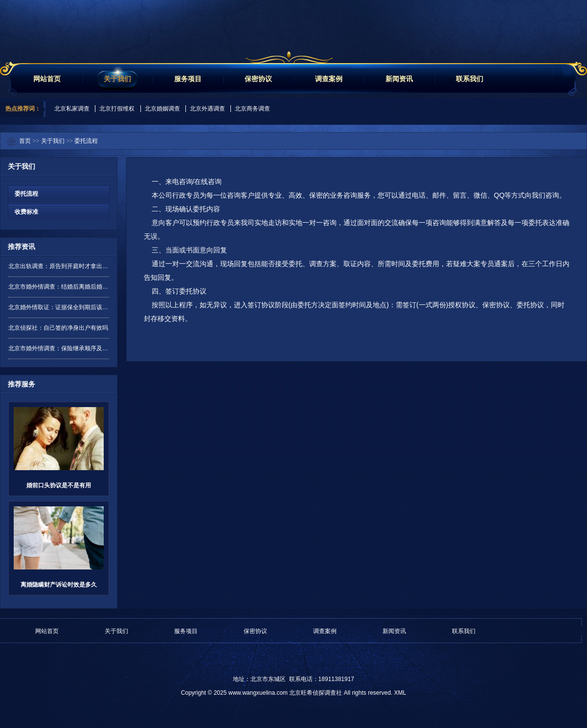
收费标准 (23, 212)
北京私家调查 (72, 109)
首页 (25, 141)
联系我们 (470, 79)
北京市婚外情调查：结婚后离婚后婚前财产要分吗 (59, 287)
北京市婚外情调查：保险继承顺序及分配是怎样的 (59, 348)
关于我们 (117, 79)
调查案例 (329, 79)
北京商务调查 (252, 109)
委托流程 (86, 141)
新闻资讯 (399, 79)
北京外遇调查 (207, 109)
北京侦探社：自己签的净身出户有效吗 (58, 328)
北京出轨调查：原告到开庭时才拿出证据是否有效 (59, 266)
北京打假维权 (117, 109)
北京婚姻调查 (162, 109)
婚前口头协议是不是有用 (59, 485)
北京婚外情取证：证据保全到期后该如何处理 (59, 307)
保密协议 (258, 79)
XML (400, 693)
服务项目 (188, 79)
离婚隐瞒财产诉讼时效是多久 (59, 585)
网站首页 (47, 79)
